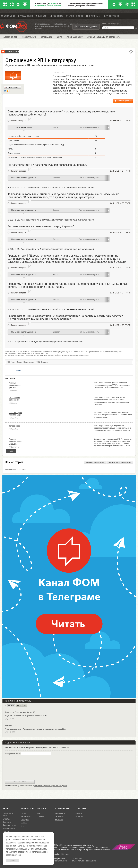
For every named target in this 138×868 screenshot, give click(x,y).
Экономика (56, 16)
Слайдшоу (25, 820)
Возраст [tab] (56, 127)
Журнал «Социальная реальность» (104, 37)
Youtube (60, 820)
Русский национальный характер (15, 441)
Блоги (23, 826)
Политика (92, 16)
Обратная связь (76, 859)
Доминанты (8, 16)
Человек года (14, 426)
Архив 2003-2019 (75, 37)
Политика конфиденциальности (54, 861)
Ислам (19, 362)
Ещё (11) (6, 831)
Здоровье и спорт (9, 825)
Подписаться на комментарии (120, 462)
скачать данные (124, 101)
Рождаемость (10, 725)
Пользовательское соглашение (83, 861)
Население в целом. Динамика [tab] (24, 178)
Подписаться (20, 782)
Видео (23, 813)
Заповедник (46, 37)
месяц (19, 705)
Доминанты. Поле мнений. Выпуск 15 (20, 712)
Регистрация (114, 24)
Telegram (61, 816)
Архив (41, 816)
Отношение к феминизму (14, 399)
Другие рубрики (110, 16)
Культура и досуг (9, 828)
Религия (45, 362)
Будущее (6, 819)
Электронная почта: (28, 754)
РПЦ (38, 362)
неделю (11, 705)
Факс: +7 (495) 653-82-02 (56, 859)
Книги (59, 37)
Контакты (79, 813)
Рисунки (24, 823)
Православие (29, 362)
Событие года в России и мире (15, 414)
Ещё (11, 451)
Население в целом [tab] (24, 127)
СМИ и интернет (74, 16)
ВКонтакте (61, 813)
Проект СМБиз (29, 37)
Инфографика (26, 816)
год (25, 705)
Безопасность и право (9, 815)
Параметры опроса (18, 121)
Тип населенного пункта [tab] (89, 127)
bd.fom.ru (62, 845)
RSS (41, 813)
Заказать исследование (88, 27)
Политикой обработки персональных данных (51, 786)
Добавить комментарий (95, 462)
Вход (104, 24)
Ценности (41, 16)
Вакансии (79, 816)
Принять (12, 861)
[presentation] (17, 768)
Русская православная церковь (15, 385)
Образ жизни (25, 16)
